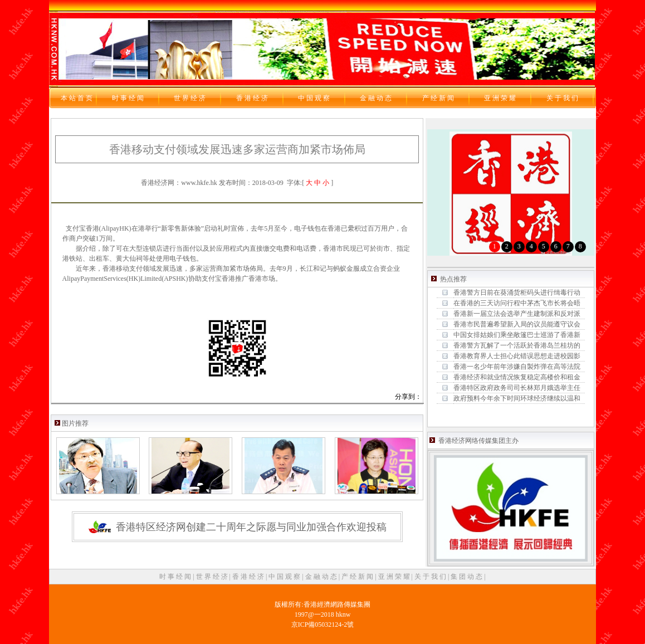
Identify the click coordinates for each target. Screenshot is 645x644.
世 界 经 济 (213, 577)
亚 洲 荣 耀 (395, 577)
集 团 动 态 (467, 577)
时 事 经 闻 (176, 577)
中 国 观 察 (285, 577)
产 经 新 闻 (358, 577)
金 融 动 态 (322, 577)
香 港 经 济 (249, 577)
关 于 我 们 (431, 577)
